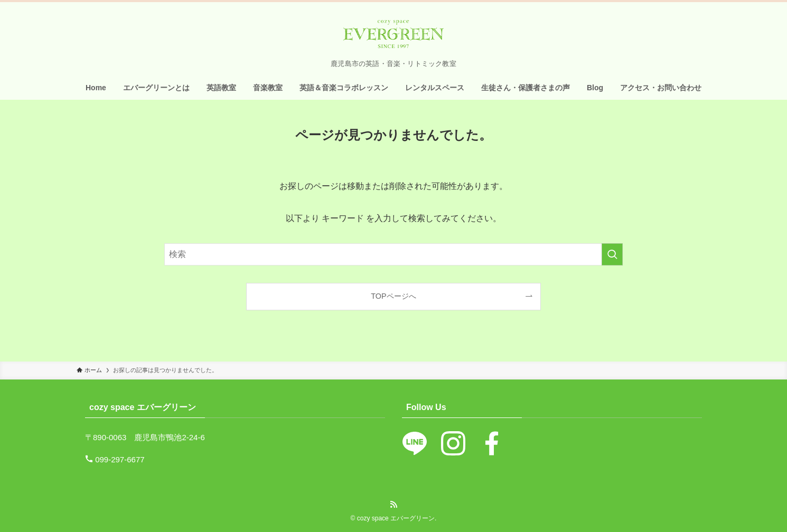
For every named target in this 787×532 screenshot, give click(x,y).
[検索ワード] (394, 254)
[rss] (394, 505)
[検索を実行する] (612, 254)
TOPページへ (393, 296)
